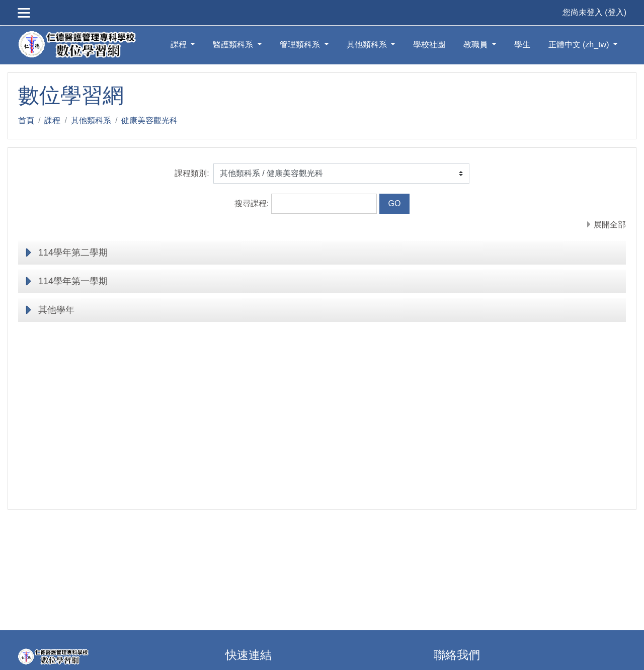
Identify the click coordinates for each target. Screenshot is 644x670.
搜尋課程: (253, 203)
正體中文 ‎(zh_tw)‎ (580, 45)
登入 (616, 12)
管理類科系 (301, 45)
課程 (180, 45)
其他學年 (56, 310)
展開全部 (610, 225)
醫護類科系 (234, 45)
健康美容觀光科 (149, 120)
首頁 (26, 120)
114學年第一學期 (73, 281)
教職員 (476, 45)
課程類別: (192, 173)
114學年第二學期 (73, 253)
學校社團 (429, 45)
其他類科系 (368, 45)
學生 (522, 45)
